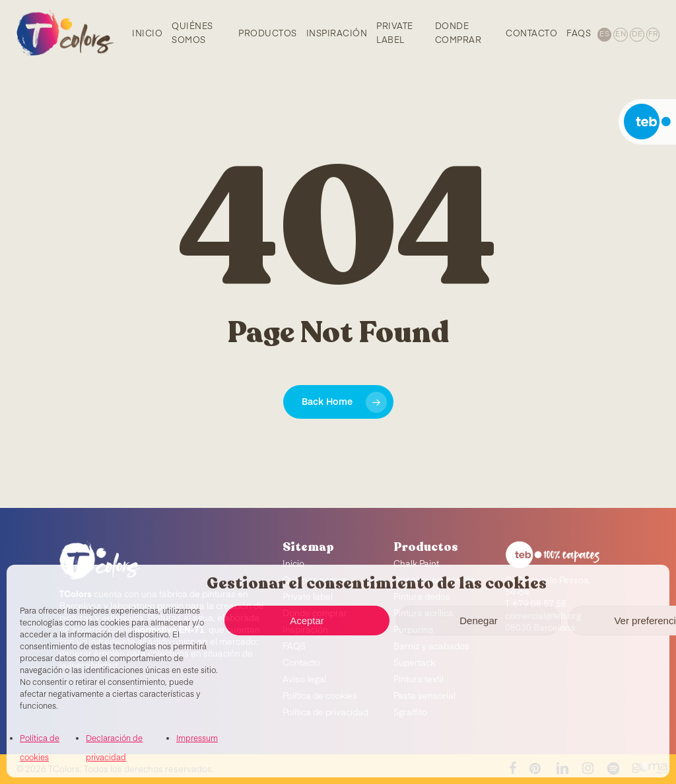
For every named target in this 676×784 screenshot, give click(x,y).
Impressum (197, 739)
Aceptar (307, 621)
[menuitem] (603, 33)
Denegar (479, 621)
